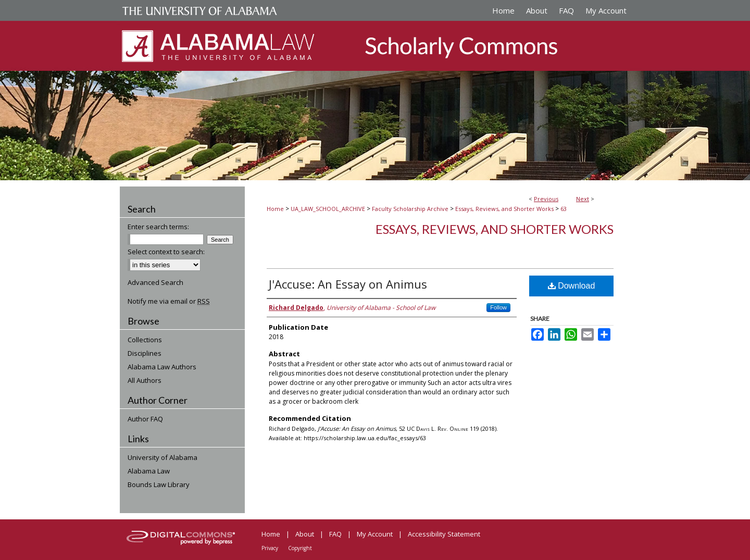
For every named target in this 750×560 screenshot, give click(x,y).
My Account (375, 534)
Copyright (300, 548)
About (305, 534)
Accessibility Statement (444, 534)
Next (583, 199)
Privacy (270, 548)
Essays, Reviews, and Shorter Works (504, 209)
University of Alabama (162, 457)
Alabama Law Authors (162, 367)
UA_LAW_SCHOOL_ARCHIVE (328, 209)
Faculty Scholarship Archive (410, 209)
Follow (498, 307)
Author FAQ (145, 419)
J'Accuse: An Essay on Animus (348, 284)
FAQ (335, 534)
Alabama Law (149, 471)
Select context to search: (166, 252)
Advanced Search (155, 282)
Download (572, 286)
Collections (145, 340)
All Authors (145, 380)
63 (564, 209)
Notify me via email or (169, 301)
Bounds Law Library (159, 484)
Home (275, 209)
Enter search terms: (158, 227)
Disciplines (145, 353)
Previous (546, 199)
